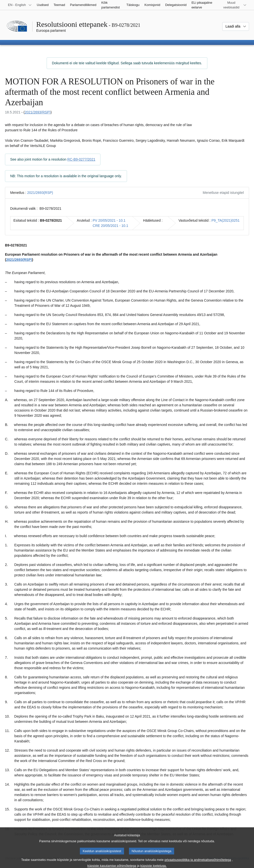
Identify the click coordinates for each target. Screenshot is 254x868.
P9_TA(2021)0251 (226, 220)
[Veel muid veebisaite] (234, 5)
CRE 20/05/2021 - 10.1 (111, 226)
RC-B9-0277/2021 (81, 159)
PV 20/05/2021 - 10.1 (109, 220)
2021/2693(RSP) (37, 112)
